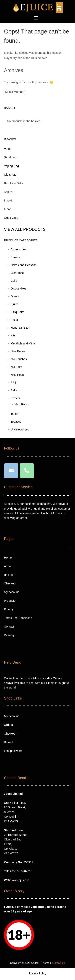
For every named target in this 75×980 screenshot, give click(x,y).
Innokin (9, 200)
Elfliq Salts (17, 312)
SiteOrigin (59, 963)
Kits (13, 335)
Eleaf (7, 209)
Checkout (10, 583)
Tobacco (16, 422)
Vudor (8, 149)
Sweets (15, 398)
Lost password (13, 751)
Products (10, 601)
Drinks (15, 296)
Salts (14, 390)
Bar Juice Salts (14, 183)
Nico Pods (17, 375)
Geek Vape (11, 218)
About (8, 566)
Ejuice (14, 304)
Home (8, 558)
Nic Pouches (19, 359)
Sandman (10, 157)
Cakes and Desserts (24, 265)
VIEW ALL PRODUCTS (25, 229)
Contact (9, 627)
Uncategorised (20, 429)
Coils (14, 281)
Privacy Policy (37, 973)
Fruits (14, 320)
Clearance (17, 273)
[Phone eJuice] (27, 471)
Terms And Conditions (18, 618)
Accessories (18, 249)
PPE (13, 383)
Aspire (8, 192)
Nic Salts (16, 367)
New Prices (18, 351)
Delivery (9, 635)
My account (11, 592)
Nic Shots (10, 175)
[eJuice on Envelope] (11, 471)
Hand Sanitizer (20, 328)
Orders (8, 725)
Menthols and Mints (23, 343)
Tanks (14, 414)
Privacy (9, 609)
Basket (8, 575)
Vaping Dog (11, 166)
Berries (15, 257)
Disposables (18, 289)
